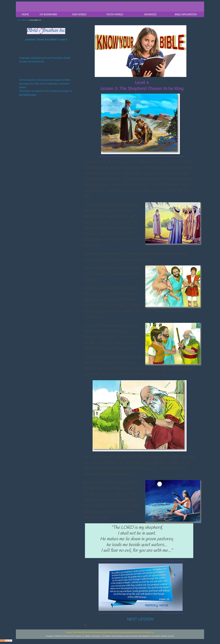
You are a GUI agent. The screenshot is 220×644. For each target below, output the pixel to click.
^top (85, 625)
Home (20, 20)
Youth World (78, 632)
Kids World (88, 632)
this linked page (28, 95)
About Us (140, 632)
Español (131, 632)
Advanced (98, 632)
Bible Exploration (111, 632)
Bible (26, 20)
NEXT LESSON (140, 619)
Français (123, 632)
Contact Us (149, 632)
